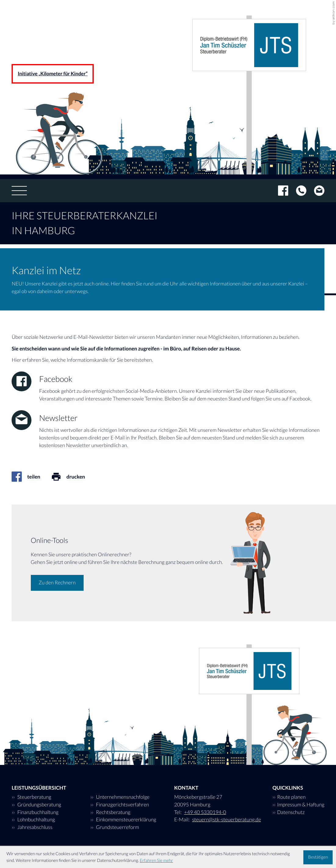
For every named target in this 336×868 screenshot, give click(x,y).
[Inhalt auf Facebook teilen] (31, 477)
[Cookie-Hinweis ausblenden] (318, 857)
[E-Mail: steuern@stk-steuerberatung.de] (315, 191)
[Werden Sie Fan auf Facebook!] (279, 191)
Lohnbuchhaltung (35, 820)
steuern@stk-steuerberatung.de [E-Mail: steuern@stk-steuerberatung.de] (226, 820)
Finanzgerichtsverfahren (122, 805)
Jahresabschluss (34, 827)
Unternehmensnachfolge (122, 797)
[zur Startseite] (249, 45)
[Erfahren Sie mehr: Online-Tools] (57, 583)
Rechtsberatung (113, 812)
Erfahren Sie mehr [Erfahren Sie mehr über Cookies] (156, 861)
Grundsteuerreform (117, 827)
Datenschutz (291, 812)
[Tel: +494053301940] (297, 191)
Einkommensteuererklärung (126, 820)
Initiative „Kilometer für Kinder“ (53, 74)
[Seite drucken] (73, 477)
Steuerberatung (34, 797)
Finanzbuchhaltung (37, 812)
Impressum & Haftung (301, 805)
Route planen (291, 797)
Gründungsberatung (39, 805)
